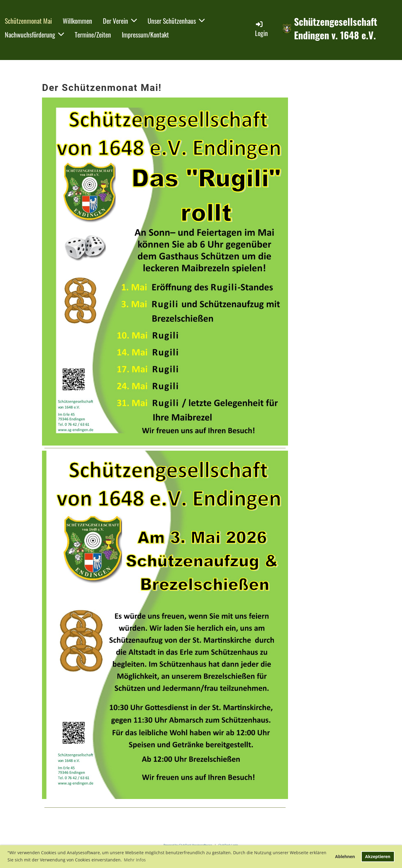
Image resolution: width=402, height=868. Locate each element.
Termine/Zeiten (93, 35)
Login (261, 29)
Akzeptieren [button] (378, 856)
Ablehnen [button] (345, 856)
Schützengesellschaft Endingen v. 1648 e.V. (336, 29)
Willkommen (77, 21)
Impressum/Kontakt (145, 35)
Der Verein (120, 21)
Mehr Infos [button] (135, 860)
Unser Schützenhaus (176, 21)
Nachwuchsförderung (34, 35)
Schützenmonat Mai (28, 21)
